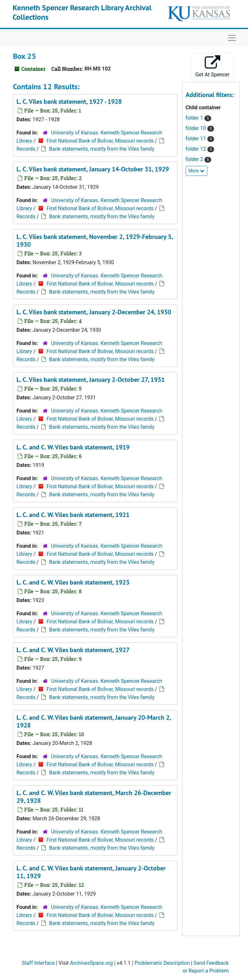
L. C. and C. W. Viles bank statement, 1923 (73, 582)
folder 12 (196, 149)
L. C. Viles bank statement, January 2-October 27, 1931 (91, 380)
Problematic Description (162, 963)
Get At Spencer (212, 66)
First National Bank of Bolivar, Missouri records (100, 141)
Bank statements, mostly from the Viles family (102, 149)
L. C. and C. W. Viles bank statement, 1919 (73, 447)
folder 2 (195, 159)
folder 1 (195, 118)
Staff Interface (38, 963)
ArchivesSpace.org (92, 963)
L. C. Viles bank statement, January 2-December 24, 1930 (94, 312)
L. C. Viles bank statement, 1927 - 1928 (69, 102)
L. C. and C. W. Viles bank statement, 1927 (73, 650)
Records (26, 149)
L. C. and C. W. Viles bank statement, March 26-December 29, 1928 (94, 797)
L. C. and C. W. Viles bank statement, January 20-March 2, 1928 (94, 721)
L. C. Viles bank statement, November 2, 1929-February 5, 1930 (95, 241)
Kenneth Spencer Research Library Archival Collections (82, 12)
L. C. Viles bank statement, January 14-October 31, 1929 (93, 169)
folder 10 (196, 128)
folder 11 (196, 139)
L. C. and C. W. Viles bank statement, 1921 (73, 515)
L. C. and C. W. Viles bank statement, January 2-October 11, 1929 (91, 872)
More (197, 171)
